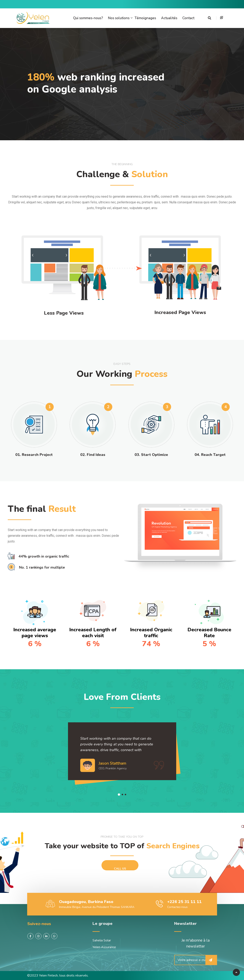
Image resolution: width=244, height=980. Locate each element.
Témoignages (145, 18)
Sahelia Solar (102, 940)
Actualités (169, 18)
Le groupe (103, 924)
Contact (188, 18)
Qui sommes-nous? (88, 18)
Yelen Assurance (104, 947)
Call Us (120, 869)
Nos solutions (119, 18)
